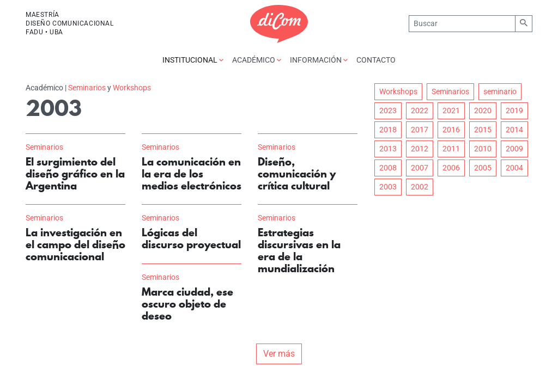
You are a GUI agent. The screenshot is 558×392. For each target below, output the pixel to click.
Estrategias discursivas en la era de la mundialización (299, 250)
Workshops (132, 88)
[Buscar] (462, 24)
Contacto (376, 60)
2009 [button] (514, 149)
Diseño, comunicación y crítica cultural (297, 174)
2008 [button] (388, 168)
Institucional (193, 60)
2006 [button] (451, 168)
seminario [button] (500, 91)
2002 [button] (420, 187)
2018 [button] (388, 130)
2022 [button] (420, 111)
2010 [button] (483, 149)
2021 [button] (451, 111)
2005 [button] (483, 168)
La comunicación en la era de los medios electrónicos (192, 174)
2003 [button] (388, 187)
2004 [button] (514, 168)
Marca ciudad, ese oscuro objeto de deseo (187, 304)
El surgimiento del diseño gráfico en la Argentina (75, 174)
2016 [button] (451, 130)
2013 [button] (388, 149)
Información (319, 60)
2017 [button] (420, 130)
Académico (257, 60)
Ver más (279, 354)
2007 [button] (420, 168)
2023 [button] (388, 111)
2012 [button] (420, 149)
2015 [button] (483, 130)
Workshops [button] (398, 91)
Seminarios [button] (450, 91)
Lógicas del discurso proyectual (191, 238)
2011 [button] (451, 149)
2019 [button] (514, 111)
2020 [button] (483, 111)
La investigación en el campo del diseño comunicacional (75, 244)
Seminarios (87, 88)
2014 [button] (514, 130)
